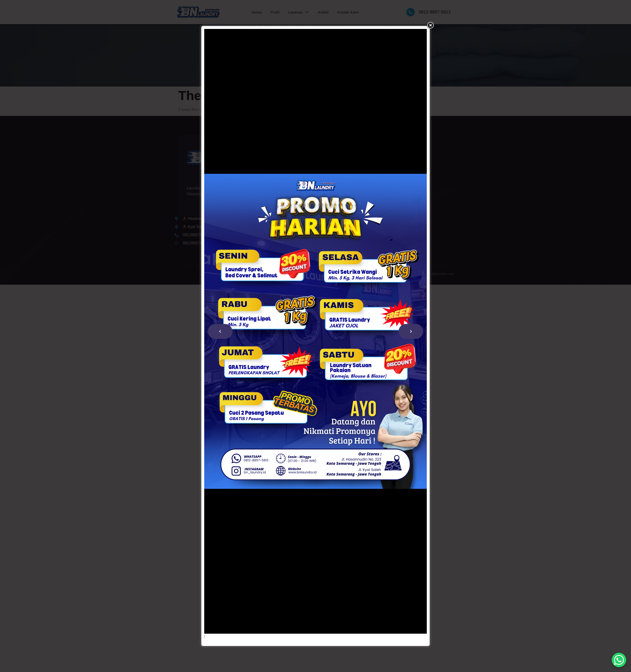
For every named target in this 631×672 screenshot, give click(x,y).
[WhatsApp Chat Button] (619, 660)
